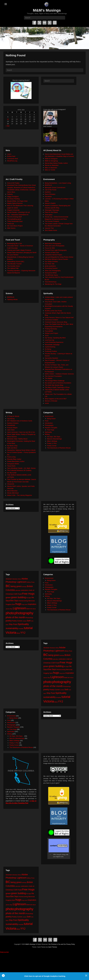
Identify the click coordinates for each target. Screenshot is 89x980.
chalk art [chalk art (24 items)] (31, 590)
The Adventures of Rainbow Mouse (59, 448)
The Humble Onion (14, 266)
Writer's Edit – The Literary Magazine (20, 495)
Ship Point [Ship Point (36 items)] (13, 624)
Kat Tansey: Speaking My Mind (55, 338)
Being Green (51, 419)
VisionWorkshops (51, 282)
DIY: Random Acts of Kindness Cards (20, 421)
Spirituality (48, 432)
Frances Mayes (12, 428)
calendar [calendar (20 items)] (18, 590)
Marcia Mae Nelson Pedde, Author (56, 163)
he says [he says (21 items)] (29, 598)
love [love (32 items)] (28, 609)
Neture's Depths (50, 203)
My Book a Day (12, 446)
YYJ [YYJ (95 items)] (23, 633)
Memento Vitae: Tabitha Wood (17, 439)
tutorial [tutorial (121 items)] (28, 628)
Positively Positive (51, 351)
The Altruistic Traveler (14, 264)
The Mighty (49, 378)
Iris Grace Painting (13, 199)
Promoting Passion (51, 268)
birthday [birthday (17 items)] (24, 587)
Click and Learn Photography (55, 246)
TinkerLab (10, 224)
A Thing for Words (13, 416)
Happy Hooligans (13, 197)
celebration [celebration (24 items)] (24, 590)
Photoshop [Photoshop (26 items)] (29, 618)
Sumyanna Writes (51, 273)
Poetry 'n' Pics (52, 443)
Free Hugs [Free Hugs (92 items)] (28, 594)
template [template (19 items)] (21, 629)
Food (47, 421)
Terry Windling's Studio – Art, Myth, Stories (21, 468)
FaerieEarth (11, 425)
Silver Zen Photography (53, 271)
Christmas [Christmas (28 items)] (9, 594)
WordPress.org (12, 161)
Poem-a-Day (11, 457)
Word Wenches (12, 491)
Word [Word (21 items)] (18, 633)
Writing (47, 434)
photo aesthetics (50, 266)
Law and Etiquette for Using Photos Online (59, 257)
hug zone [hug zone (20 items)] (25, 604)
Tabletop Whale (12, 299)
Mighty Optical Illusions (15, 203)
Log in (9, 154)
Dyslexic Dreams (13, 423)
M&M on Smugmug (51, 161)
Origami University (13, 210)
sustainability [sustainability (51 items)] (12, 628)
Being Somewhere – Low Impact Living (58, 183)
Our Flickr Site (50, 264)
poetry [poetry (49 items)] (9, 621)
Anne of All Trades (13, 183)
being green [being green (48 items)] (16, 586)
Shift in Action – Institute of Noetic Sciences (59, 374)
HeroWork (48, 197)
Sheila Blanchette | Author (16, 461)
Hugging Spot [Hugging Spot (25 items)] (10, 604)
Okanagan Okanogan (52, 210)
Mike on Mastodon (51, 168)
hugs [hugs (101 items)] (18, 604)
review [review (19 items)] (25, 621)
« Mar (8, 126)
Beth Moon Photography (53, 243)
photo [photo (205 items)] (10, 613)
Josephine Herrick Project (53, 255)
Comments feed (13, 159)
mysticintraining (50, 347)
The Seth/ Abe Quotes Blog (54, 385)
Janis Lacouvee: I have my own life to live (21, 432)
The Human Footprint (52, 221)
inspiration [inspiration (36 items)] (32, 604)
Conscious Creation (51, 320)
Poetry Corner (52, 446)
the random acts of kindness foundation (58, 383)
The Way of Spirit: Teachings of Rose (57, 387)
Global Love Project (51, 333)
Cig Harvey (11, 419)
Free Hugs (51, 430)
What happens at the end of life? (56, 399)
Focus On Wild (50, 248)
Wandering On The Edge (53, 284)
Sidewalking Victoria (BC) (16, 262)
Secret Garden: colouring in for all (18, 212)
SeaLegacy (49, 215)
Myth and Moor (12, 448)
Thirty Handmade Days (15, 221)
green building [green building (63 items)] (18, 597)
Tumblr (50, 23)
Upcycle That (49, 228)
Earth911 (48, 192)
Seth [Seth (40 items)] (29, 621)
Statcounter (4, 952)
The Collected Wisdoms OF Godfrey (19, 470)
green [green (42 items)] (8, 597)
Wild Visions (11, 228)
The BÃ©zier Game (51, 275)
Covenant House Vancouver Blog (56, 322)
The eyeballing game (14, 219)
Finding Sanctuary (51, 329)
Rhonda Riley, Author (14, 459)
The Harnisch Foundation (53, 376)
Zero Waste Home (51, 230)
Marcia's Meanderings (55, 439)
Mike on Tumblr (50, 170)
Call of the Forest (51, 190)
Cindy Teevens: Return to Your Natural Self (59, 318)
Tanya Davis (11, 466)
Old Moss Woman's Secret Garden (56, 259)
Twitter (39, 23)
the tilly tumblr (12, 473)
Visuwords (11, 484)
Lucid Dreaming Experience (54, 342)
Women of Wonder (51, 401)
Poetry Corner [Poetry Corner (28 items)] (17, 621)
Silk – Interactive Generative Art (18, 215)
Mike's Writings (52, 441)
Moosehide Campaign (52, 345)
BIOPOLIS (48, 185)
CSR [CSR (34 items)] (15, 594)
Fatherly (10, 194)
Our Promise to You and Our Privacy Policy (62, 944)
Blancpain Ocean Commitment (55, 188)
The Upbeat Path (13, 268)
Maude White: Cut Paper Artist (17, 201)
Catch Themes (52, 947)
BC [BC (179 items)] (8, 586)
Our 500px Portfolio (51, 262)
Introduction (49, 423)
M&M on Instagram (51, 159)
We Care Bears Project (15, 226)
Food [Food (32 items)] (20, 594)
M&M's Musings (47, 10)
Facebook (34, 23)
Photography (49, 425)
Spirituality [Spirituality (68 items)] (23, 624)
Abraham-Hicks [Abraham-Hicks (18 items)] (17, 579)
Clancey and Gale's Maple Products (19, 250)
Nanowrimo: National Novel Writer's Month (21, 450)
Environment (49, 416)
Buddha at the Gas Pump (53, 311)
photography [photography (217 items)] (24, 613)
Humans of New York (52, 253)
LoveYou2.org (49, 340)
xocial (47, 403)
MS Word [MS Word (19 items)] (33, 609)
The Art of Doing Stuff (14, 217)
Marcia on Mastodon (52, 165)
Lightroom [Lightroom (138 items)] (19, 608)
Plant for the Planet (51, 212)
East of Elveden (50, 194)
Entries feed (11, 156)
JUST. (47, 336)
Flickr (44, 23)
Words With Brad (13, 493)
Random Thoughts (51, 428)
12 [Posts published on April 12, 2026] (8, 119)
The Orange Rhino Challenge (55, 381)
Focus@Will (49, 331)
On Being (48, 349)
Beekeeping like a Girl (14, 243)
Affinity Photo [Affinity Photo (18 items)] (31, 582)
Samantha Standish (51, 358)
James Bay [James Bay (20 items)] (9, 609)
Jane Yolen (11, 430)
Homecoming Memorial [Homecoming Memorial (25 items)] (27, 601)
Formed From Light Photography (56, 250)
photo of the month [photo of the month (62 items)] (15, 617)
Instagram (55, 23)
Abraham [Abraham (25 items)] (9, 579)
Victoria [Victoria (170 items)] (11, 633)
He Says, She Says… (54, 437)
